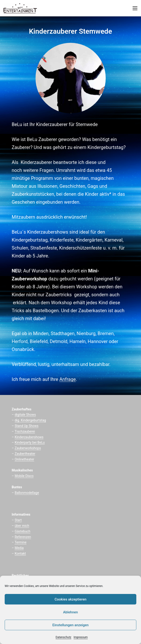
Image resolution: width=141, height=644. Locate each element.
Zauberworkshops (28, 448)
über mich (22, 526)
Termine (20, 542)
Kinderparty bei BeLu (30, 442)
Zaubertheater (25, 454)
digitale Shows (25, 415)
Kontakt (20, 554)
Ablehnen (70, 612)
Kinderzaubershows (29, 437)
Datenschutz (63, 637)
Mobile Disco (24, 476)
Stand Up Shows (27, 426)
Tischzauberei (25, 431)
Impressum (81, 637)
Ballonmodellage (27, 493)
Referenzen (23, 537)
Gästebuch (23, 531)
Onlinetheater (24, 459)
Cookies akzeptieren (70, 599)
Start (18, 520)
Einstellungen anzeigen (70, 625)
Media (19, 548)
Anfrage (68, 379)
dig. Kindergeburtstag (30, 420)
